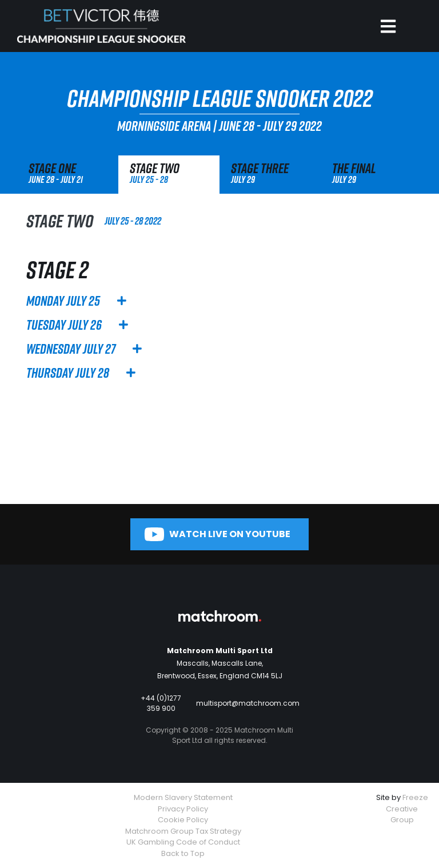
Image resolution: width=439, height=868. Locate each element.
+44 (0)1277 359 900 (161, 703)
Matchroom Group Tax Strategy (183, 831)
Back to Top (183, 853)
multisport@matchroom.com (248, 703)
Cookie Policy (183, 820)
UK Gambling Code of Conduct (183, 842)
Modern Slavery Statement (183, 797)
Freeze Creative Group (407, 809)
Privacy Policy (183, 809)
